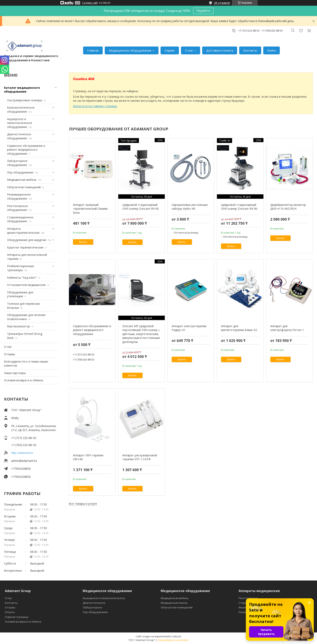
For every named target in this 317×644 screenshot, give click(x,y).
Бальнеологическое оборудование (21, 109)
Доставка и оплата (220, 50)
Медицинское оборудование (130, 50)
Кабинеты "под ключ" (22, 278)
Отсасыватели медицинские (26, 285)
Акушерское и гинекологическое (104, 598)
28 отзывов (222, 3)
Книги (272, 50)
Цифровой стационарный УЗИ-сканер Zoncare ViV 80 (239, 207)
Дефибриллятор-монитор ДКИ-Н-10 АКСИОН (288, 207)
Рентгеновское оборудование (17, 208)
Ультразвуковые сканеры (25, 100)
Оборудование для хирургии (27, 240)
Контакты (250, 50)
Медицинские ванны (174, 603)
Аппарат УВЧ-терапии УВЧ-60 (88, 457)
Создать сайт (90, 3)
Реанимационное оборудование (19, 196)
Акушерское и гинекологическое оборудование (20, 123)
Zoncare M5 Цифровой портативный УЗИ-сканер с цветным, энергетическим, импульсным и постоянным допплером (141, 334)
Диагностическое (94, 603)
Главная (93, 50)
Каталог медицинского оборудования (22, 90)
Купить (83, 242)
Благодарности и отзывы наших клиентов (26, 363)
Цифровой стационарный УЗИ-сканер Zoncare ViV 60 (141, 207)
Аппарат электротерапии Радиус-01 (189, 328)
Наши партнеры (15, 373)
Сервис (170, 50)
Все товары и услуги (83, 504)
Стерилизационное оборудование (20, 219)
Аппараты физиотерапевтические (23, 231)
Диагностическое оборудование (19, 136)
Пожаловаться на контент (173, 640)
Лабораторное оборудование (17, 163)
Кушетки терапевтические (25, 247)
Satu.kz (177, 636)
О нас (189, 50)
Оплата (10, 612)
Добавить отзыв (301, 31)
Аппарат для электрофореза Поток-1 (287, 328)
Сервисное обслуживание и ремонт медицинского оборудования (26, 150)
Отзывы (10, 354)
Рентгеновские (248, 598)
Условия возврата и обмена (24, 380)
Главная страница (17, 617)
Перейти (203, 11)
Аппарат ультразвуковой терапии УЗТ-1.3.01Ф (140, 457)
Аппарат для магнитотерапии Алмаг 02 (239, 328)
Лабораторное (92, 607)
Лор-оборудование (20, 172)
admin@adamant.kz (24, 461)
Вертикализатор (18, 326)
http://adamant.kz (22, 453)
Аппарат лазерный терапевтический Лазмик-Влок (91, 209)
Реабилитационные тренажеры (21, 268)
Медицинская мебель (22, 180)
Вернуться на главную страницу (95, 106)
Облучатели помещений (24, 187)
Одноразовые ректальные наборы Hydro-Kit (190, 207)
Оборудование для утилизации (20, 294)
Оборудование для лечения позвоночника (26, 317)
